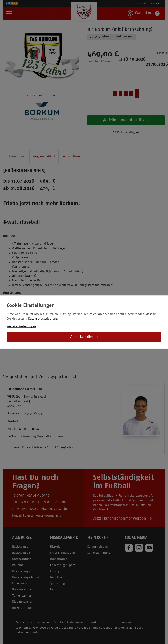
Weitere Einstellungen (21, 326)
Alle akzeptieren (84, 337)
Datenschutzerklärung (43, 319)
